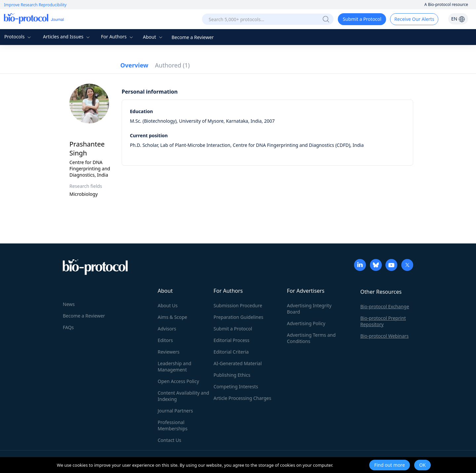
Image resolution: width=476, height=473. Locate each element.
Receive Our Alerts (414, 19)
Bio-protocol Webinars (384, 336)
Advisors (167, 329)
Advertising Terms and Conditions (311, 338)
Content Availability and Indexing (183, 396)
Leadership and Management (175, 366)
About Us (168, 305)
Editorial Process (232, 340)
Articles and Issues (67, 37)
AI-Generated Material (238, 363)
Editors (165, 340)
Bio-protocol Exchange (385, 306)
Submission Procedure (238, 305)
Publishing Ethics (232, 375)
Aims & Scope (172, 317)
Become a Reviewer (193, 37)
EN (458, 19)
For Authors (118, 37)
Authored (172, 65)
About (153, 37)
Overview (134, 65)
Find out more (390, 465)
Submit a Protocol (362, 19)
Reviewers (169, 352)
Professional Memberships (173, 425)
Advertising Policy (306, 323)
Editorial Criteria (231, 352)
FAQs (68, 327)
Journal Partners (175, 411)
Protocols (18, 37)
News (69, 304)
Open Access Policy (178, 381)
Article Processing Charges (242, 398)
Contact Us (169, 440)
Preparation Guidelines (238, 317)
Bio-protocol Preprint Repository (383, 321)
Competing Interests (236, 387)
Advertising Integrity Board (309, 309)
